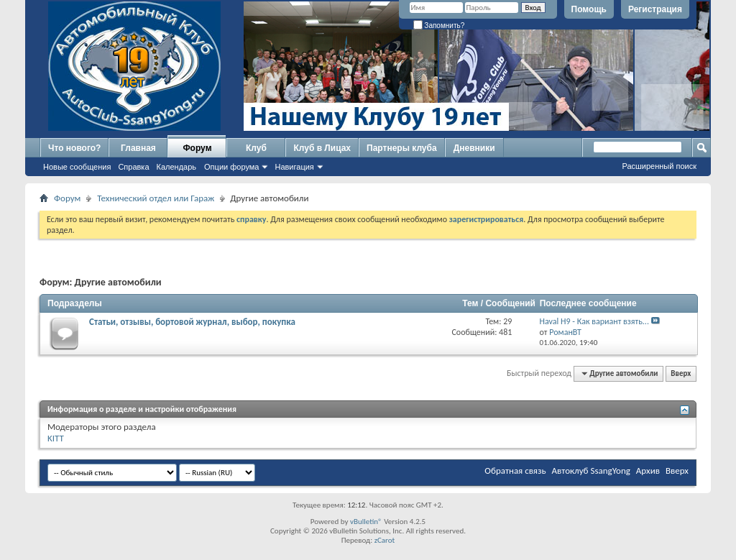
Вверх (681, 373)
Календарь (177, 167)
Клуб (256, 148)
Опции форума (231, 167)
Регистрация (655, 9)
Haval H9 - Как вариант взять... (594, 321)
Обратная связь (515, 471)
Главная (138, 148)
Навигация (294, 167)
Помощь (589, 9)
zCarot (385, 540)
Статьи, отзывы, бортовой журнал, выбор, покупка (192, 322)
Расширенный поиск (659, 166)
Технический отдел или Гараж (156, 198)
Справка (133, 167)
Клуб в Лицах (322, 148)
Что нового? (74, 148)
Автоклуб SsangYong (591, 471)
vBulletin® (366, 522)
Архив (648, 471)
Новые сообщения (77, 167)
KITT (56, 438)
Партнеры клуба (402, 148)
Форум (197, 148)
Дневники (474, 148)
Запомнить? (439, 26)
